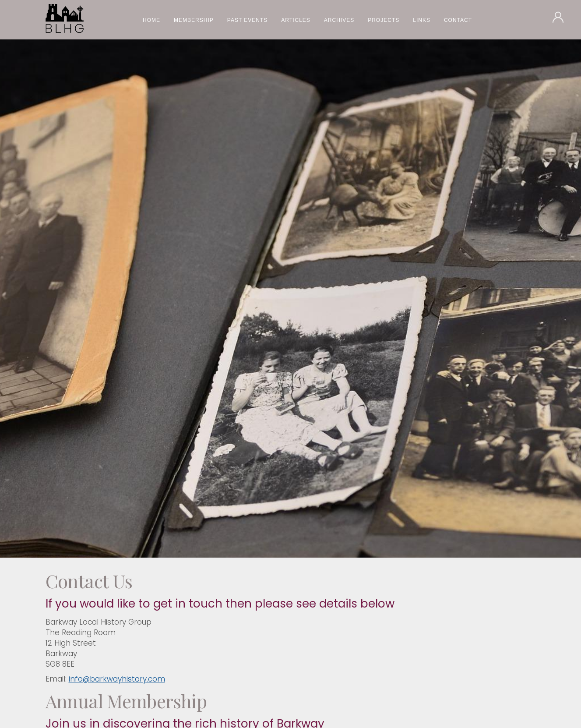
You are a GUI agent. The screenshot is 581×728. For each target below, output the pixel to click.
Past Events (248, 20)
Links (422, 20)
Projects (384, 20)
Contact (458, 20)
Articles (296, 20)
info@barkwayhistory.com (117, 679)
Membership (194, 20)
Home (151, 20)
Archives (339, 20)
